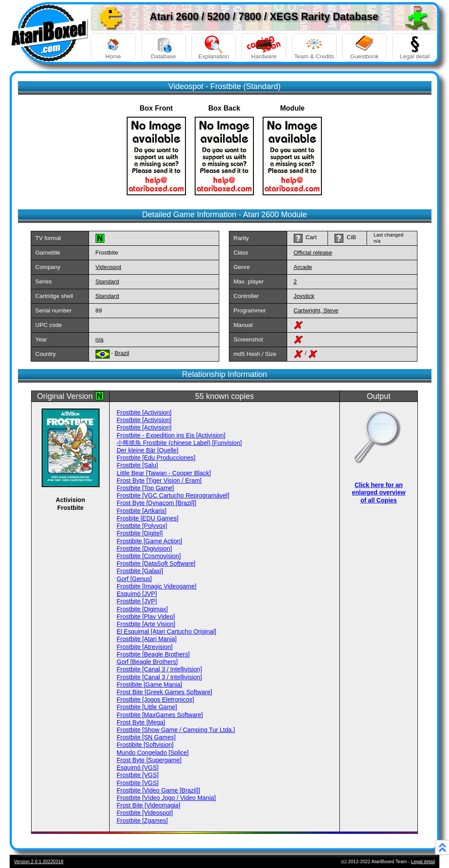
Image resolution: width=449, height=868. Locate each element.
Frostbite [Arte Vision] (146, 624)
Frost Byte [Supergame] (149, 760)
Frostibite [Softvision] (145, 745)
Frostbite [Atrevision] (145, 647)
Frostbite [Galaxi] (140, 571)
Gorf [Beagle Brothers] (147, 662)
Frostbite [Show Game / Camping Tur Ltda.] (176, 730)
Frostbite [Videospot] (145, 813)
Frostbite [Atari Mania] (147, 639)
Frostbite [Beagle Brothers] (153, 654)
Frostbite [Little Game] (147, 707)
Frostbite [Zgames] (142, 821)
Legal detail (415, 48)
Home (113, 48)
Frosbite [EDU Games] (148, 518)
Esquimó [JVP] (137, 594)
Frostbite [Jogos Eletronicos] (155, 699)
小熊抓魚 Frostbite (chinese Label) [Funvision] (179, 443)
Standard (107, 282)
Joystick (304, 296)
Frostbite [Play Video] (146, 617)
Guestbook (364, 48)
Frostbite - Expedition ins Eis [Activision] (171, 435)
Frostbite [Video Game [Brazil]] (158, 790)
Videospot (109, 267)
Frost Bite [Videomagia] (148, 805)
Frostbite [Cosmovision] (149, 556)
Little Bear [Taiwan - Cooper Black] (164, 473)
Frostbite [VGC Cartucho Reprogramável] (173, 495)
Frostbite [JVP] (137, 601)
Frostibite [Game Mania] (149, 685)
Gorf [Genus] (134, 579)
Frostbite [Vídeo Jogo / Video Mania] (166, 798)
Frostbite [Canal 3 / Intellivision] (159, 669)
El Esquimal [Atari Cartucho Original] (166, 631)
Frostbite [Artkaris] (142, 511)
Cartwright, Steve (316, 310)
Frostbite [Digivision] (144, 549)
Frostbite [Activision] (144, 412)
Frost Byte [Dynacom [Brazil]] (156, 503)
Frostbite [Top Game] (145, 488)
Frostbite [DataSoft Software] (156, 563)
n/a (100, 339)
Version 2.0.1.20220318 (39, 861)
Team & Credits (314, 48)
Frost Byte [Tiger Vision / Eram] (159, 481)
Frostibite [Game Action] (149, 541)
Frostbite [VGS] (138, 775)
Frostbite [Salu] (137, 465)
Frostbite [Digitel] (140, 533)
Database (164, 48)
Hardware (264, 48)
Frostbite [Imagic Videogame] (157, 586)
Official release (313, 253)
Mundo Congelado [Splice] (153, 753)
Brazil (122, 353)
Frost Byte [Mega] (141, 722)
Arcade (303, 267)
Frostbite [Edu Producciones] (156, 458)
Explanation (214, 48)
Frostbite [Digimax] (142, 609)
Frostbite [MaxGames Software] (160, 715)
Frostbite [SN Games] (146, 737)
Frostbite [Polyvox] (142, 526)
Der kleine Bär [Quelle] (148, 450)
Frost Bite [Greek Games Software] (164, 692)
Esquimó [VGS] (138, 768)
